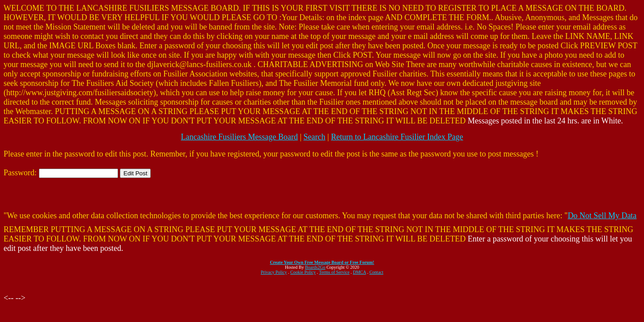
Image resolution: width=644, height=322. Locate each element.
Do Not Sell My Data (602, 216)
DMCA (359, 272)
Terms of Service (334, 272)
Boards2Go (315, 267)
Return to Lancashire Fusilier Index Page (397, 137)
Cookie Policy (303, 272)
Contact (376, 272)
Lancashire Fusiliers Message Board (239, 137)
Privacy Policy (274, 272)
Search (315, 137)
